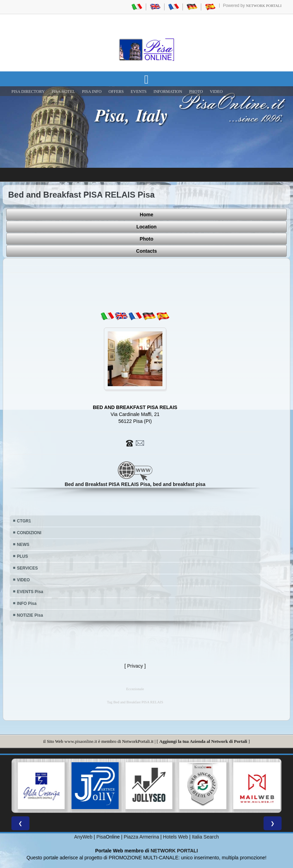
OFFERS (116, 92)
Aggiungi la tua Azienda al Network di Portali (203, 741)
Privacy (135, 666)
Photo (146, 239)
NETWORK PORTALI (174, 851)
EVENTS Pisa (30, 592)
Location (146, 227)
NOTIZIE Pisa (30, 615)
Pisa (101, 837)
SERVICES (27, 568)
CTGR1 (24, 521)
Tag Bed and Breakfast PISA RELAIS (135, 702)
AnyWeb (83, 837)
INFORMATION (168, 92)
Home (147, 215)
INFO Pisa (27, 604)
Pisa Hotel (63, 92)
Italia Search (205, 837)
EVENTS (139, 92)
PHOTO (196, 92)
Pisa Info (92, 92)
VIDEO (216, 92)
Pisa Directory (28, 92)
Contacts (146, 251)
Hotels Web (176, 837)
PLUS (23, 556)
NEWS (23, 545)
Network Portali (264, 6)
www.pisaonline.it (81, 741)
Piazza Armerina (141, 837)
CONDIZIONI (29, 533)
